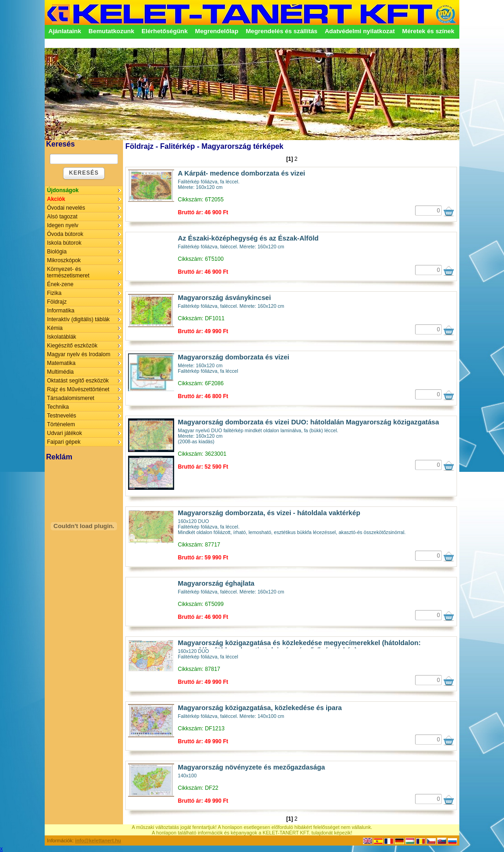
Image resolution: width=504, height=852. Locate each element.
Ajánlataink (65, 31)
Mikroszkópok (64, 260)
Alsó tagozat (62, 217)
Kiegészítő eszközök (72, 346)
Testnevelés (62, 416)
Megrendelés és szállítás (281, 31)
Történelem (61, 424)
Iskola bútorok (64, 243)
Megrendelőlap (217, 31)
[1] (290, 159)
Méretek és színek (428, 31)
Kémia (55, 328)
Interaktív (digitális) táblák (78, 319)
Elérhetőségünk (164, 31)
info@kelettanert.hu (98, 840)
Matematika (61, 363)
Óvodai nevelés (66, 208)
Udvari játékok (64, 433)
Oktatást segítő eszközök (78, 381)
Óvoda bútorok (65, 234)
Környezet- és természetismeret (68, 272)
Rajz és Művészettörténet (78, 389)
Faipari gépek (64, 442)
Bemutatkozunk (111, 31)
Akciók (56, 199)
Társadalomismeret (71, 398)
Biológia (57, 252)
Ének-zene (60, 284)
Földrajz (57, 302)
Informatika (61, 311)
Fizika (54, 293)
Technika (58, 407)
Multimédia (60, 372)
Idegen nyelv (63, 225)
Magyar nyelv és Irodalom (79, 354)
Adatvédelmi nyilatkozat (360, 31)
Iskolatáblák (62, 337)
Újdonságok (63, 190)
